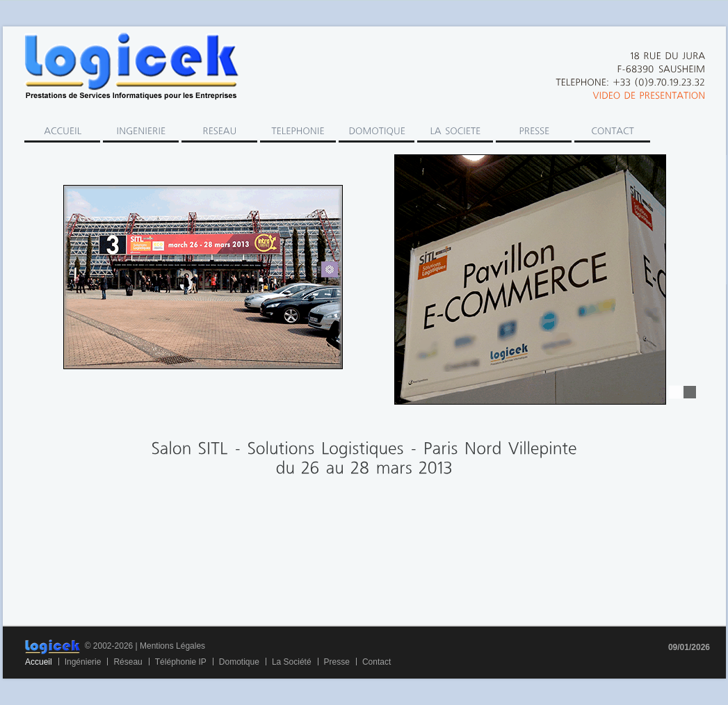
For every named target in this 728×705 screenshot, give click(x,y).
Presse (337, 662)
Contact (377, 662)
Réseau (128, 662)
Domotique (239, 662)
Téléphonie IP (181, 662)
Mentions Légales (172, 646)
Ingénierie (83, 662)
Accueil (39, 662)
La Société (292, 662)
